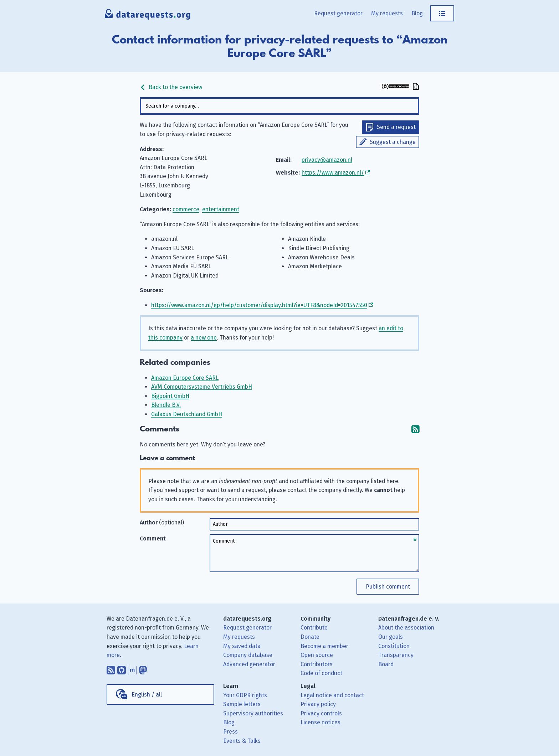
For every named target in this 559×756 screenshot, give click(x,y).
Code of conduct (321, 673)
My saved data (242, 646)
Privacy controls (321, 713)
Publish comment (388, 587)
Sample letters (242, 704)
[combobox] (279, 106)
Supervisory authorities (253, 713)
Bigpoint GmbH (170, 396)
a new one (204, 338)
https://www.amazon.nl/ (333, 173)
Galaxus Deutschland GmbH (187, 414)
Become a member (324, 646)
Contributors (317, 664)
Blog (417, 13)
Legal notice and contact (332, 695)
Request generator (338, 13)
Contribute (314, 628)
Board (386, 664)
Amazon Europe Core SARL (185, 378)
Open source (317, 655)
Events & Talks (242, 741)
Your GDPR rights (245, 695)
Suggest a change (393, 142)
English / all (147, 695)
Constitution (394, 646)
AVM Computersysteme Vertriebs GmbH (202, 387)
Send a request (396, 127)
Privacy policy (318, 704)
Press (230, 732)
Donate (310, 637)
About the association (406, 628)
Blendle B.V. (166, 405)
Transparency (396, 655)
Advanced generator (249, 664)
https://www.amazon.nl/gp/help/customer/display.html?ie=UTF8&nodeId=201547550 (259, 305)
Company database (248, 655)
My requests (387, 13)
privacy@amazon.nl (327, 160)
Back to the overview (171, 87)
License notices (320, 722)
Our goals (391, 637)
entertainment (221, 209)
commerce (186, 209)
